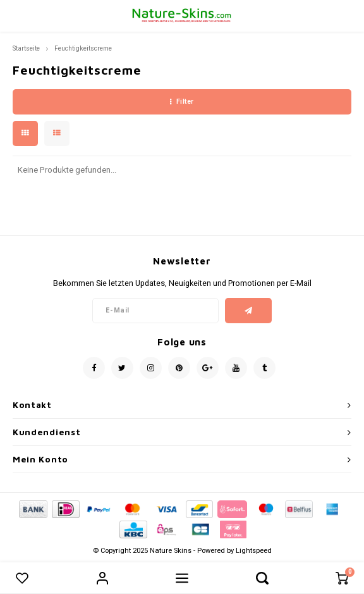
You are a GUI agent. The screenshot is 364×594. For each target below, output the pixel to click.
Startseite (26, 48)
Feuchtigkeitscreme (83, 48)
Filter (182, 102)
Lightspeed (254, 551)
